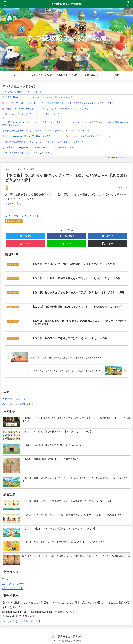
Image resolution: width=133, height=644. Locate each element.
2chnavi (7, 580)
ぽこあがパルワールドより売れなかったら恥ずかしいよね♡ (32, 114)
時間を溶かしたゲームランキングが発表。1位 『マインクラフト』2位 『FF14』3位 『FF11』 (48, 131)
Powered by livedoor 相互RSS (120, 157)
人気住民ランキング (14, 400)
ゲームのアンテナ (13, 589)
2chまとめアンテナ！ (15, 584)
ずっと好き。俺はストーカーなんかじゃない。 (26, 92)
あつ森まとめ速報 (14, 221)
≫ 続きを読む (13, 204)
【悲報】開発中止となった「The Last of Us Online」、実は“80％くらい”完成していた (44, 97)
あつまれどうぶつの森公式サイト (22, 622)
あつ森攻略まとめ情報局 (67, 4)
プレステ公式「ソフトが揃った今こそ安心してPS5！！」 (31, 153)
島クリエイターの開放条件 (18, 404)
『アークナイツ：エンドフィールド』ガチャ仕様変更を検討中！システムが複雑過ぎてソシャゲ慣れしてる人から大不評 (59, 103)
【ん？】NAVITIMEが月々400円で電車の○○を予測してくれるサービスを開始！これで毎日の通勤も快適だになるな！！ (59, 136)
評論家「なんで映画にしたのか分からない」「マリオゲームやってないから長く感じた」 (45, 142)
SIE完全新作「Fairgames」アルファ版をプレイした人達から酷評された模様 (40, 147)
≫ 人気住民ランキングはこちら (23, 216)
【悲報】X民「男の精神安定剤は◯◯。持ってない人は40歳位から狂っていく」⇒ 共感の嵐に (48, 109)
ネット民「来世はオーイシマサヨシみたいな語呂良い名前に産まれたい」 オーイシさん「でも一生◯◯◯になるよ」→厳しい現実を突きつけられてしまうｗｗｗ (67, 124)
